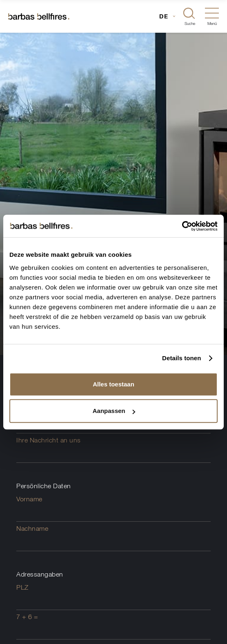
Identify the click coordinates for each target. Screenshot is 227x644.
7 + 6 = (27, 617)
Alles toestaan (113, 384)
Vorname (29, 499)
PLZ (22, 587)
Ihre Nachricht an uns (49, 440)
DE (164, 16)
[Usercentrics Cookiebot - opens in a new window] (182, 226)
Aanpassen (114, 411)
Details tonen (181, 358)
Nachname (32, 528)
